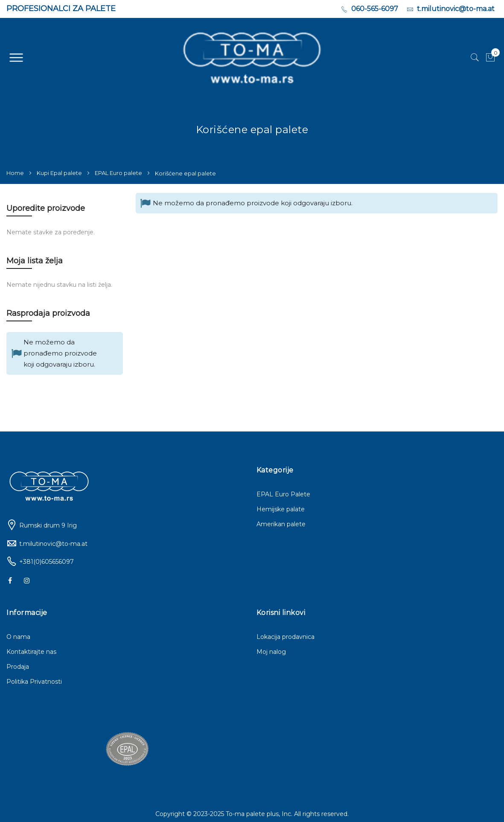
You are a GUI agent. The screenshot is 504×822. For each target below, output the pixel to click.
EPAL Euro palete (119, 173)
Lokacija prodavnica (286, 637)
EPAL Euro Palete (283, 494)
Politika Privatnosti (34, 682)
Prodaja (18, 667)
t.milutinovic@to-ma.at (53, 544)
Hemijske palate (281, 509)
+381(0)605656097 (47, 562)
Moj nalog (271, 652)
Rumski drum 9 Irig (48, 525)
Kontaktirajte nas (31, 652)
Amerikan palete (281, 524)
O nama (18, 637)
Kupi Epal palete (60, 173)
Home (16, 173)
